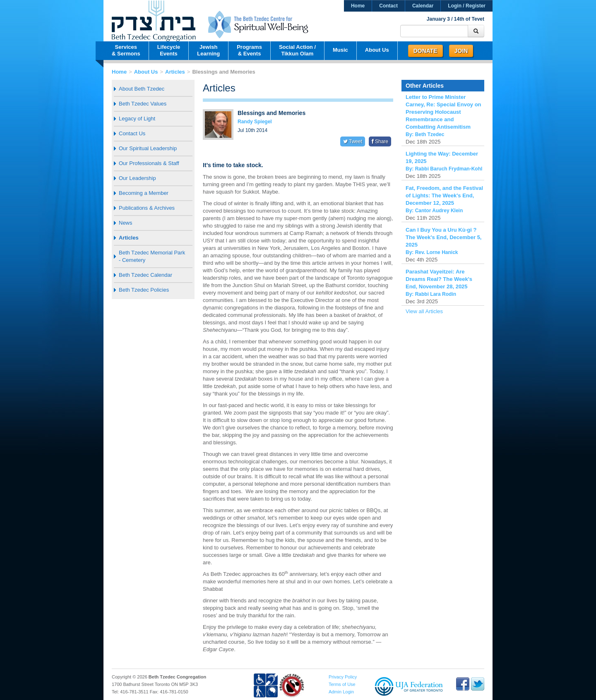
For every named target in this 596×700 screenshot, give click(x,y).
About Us (377, 50)
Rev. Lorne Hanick (437, 252)
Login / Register (467, 6)
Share (380, 141)
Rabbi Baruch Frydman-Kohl (449, 169)
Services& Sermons (126, 50)
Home (358, 6)
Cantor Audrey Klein (439, 211)
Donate (425, 51)
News (126, 223)
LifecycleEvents (169, 50)
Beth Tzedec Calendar (145, 275)
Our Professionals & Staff (149, 163)
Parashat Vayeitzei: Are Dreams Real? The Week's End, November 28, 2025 (439, 279)
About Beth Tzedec (142, 89)
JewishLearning (208, 50)
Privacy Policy (343, 677)
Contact (388, 6)
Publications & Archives (147, 208)
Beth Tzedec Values (143, 104)
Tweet (353, 141)
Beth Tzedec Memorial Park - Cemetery (152, 256)
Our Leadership (137, 178)
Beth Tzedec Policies (144, 290)
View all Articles (424, 311)
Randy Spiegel (255, 122)
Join (461, 51)
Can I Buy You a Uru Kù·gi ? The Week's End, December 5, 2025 (443, 237)
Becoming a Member (144, 193)
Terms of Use (342, 684)
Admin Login (341, 692)
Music (340, 50)
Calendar (423, 6)
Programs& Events (249, 50)
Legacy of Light (137, 119)
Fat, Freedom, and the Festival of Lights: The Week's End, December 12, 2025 (444, 195)
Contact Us (132, 133)
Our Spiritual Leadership (148, 148)
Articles (175, 72)
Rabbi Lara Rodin (436, 294)
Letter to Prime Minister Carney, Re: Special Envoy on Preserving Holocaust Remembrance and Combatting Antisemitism (443, 112)
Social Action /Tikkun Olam (297, 50)
